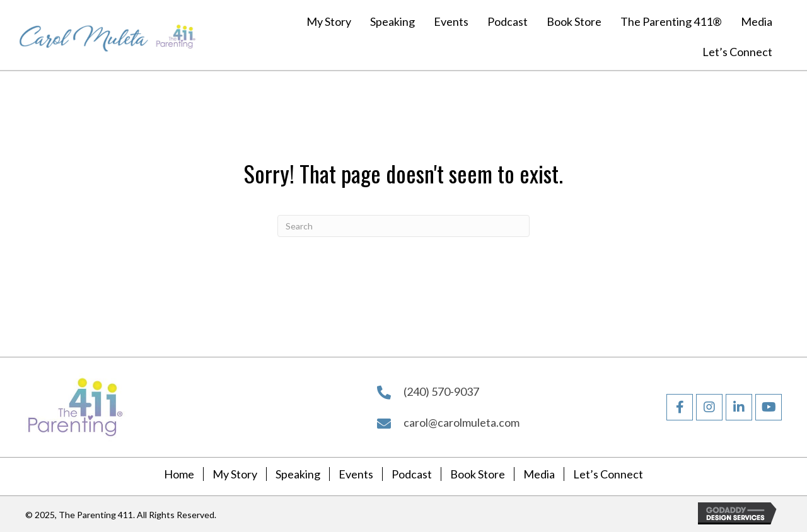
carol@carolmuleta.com (462, 422)
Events (356, 474)
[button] (680, 407)
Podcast (412, 474)
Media (539, 474)
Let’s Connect (608, 474)
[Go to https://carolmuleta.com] (84, 35)
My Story (235, 474)
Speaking (298, 474)
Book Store (478, 474)
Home (179, 474)
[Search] (403, 226)
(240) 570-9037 (441, 391)
